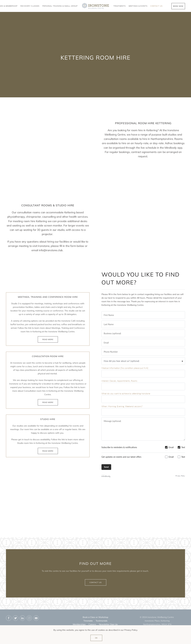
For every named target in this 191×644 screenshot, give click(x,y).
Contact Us (156, 6)
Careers (92, 624)
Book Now (178, 6)
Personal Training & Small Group (60, 6)
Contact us (96, 582)
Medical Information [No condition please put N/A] (125, 368)
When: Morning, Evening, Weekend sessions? (122, 406)
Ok (96, 638)
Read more (48, 339)
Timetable (88, 621)
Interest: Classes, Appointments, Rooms (119, 381)
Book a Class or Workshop (95, 617)
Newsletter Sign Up (108, 624)
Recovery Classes (30, 6)
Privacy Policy (180, 476)
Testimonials (102, 621)
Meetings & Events (138, 6)
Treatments (120, 6)
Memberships (79, 624)
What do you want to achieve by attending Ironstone (126, 393)
